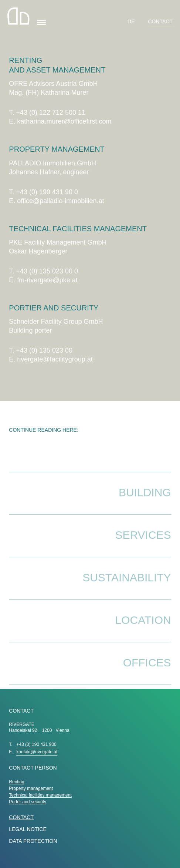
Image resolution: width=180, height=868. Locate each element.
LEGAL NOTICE (28, 829)
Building (145, 501)
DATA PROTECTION (33, 841)
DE (132, 21)
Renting (16, 782)
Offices (147, 671)
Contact (160, 21)
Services (143, 543)
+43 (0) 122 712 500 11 (51, 112)
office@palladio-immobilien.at (60, 201)
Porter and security (28, 802)
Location (143, 628)
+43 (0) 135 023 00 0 (47, 271)
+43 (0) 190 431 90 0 (47, 192)
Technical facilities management (40, 795)
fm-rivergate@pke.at (47, 280)
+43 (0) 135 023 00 (44, 350)
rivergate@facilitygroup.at (55, 359)
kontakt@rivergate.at (37, 752)
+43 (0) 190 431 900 (36, 744)
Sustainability (127, 586)
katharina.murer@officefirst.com (64, 121)
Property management (31, 788)
